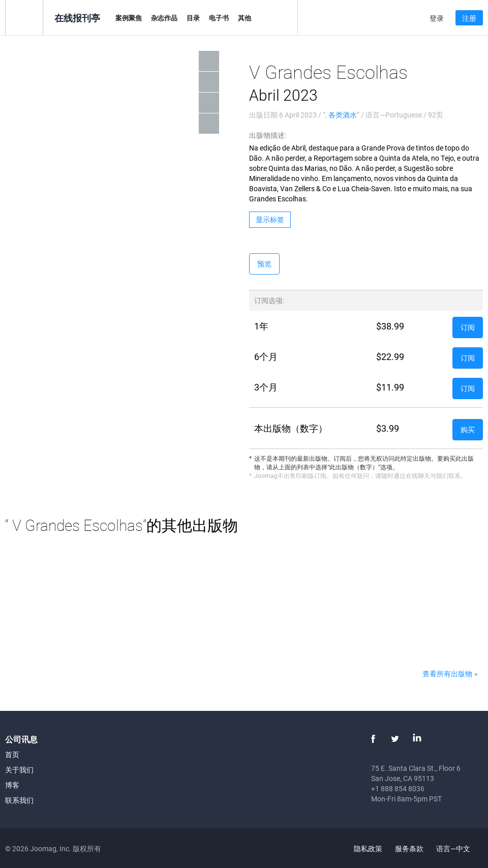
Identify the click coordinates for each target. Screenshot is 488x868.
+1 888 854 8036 (398, 788)
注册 (469, 18)
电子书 (219, 18)
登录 (437, 18)
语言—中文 (459, 848)
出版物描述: (268, 135)
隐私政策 (368, 848)
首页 (12, 754)
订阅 (468, 327)
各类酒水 (343, 115)
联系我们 (19, 800)
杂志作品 (164, 18)
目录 (193, 18)
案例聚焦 (129, 18)
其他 (245, 18)
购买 (468, 429)
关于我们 (19, 770)
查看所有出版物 (447, 674)
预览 (264, 264)
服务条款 (409, 848)
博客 (12, 785)
